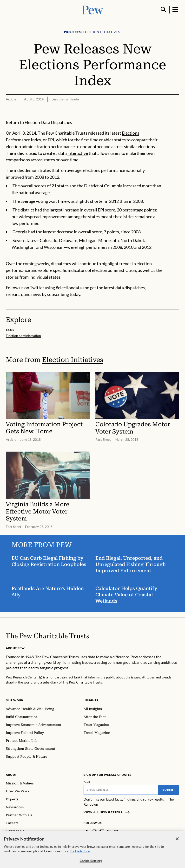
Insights (91, 700)
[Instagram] (94, 832)
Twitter (37, 288)
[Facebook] (86, 832)
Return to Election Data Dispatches (39, 122)
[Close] (177, 843)
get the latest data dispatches (117, 288)
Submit (169, 790)
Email (87, 782)
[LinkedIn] (102, 832)
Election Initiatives (73, 360)
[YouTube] (116, 832)
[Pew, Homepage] (92, 10)
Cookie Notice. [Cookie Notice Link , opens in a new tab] (80, 855)
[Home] (47, 636)
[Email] (121, 790)
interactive (78, 153)
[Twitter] (109, 832)
